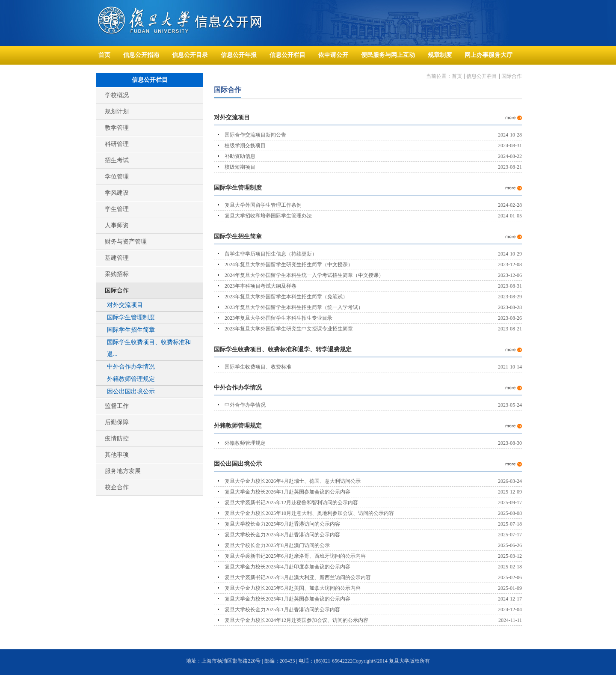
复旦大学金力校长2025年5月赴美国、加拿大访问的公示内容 (293, 588)
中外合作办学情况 (245, 405)
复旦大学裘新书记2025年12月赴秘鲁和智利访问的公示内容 (291, 503)
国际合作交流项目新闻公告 (255, 135)
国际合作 (512, 76)
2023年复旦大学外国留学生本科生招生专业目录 (278, 318)
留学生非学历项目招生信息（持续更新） (271, 254)
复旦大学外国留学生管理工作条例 (263, 205)
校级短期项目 (240, 167)
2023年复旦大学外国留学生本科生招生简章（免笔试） (286, 297)
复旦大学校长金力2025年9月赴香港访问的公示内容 (282, 524)
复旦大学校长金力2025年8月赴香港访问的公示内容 (282, 535)
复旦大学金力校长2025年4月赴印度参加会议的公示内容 (287, 567)
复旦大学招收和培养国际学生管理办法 (268, 216)
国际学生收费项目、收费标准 (258, 367)
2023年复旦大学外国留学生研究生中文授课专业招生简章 (289, 329)
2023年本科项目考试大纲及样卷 (261, 286)
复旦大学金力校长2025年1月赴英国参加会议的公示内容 (287, 599)
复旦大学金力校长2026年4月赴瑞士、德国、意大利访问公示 (293, 481)
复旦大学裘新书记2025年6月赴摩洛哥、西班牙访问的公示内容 (295, 556)
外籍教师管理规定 (245, 443)
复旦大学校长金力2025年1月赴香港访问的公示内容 (282, 610)
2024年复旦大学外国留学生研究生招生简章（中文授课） (289, 265)
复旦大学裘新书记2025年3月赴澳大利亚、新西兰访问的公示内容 (298, 577)
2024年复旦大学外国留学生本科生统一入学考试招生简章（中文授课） (304, 275)
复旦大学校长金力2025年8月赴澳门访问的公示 (277, 545)
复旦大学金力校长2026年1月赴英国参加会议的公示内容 (287, 492)
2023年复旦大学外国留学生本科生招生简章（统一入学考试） (294, 307)
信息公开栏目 (482, 76)
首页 (457, 76)
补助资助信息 (240, 156)
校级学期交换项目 (245, 146)
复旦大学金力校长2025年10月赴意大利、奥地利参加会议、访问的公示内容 (309, 513)
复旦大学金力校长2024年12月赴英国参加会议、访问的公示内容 (296, 620)
